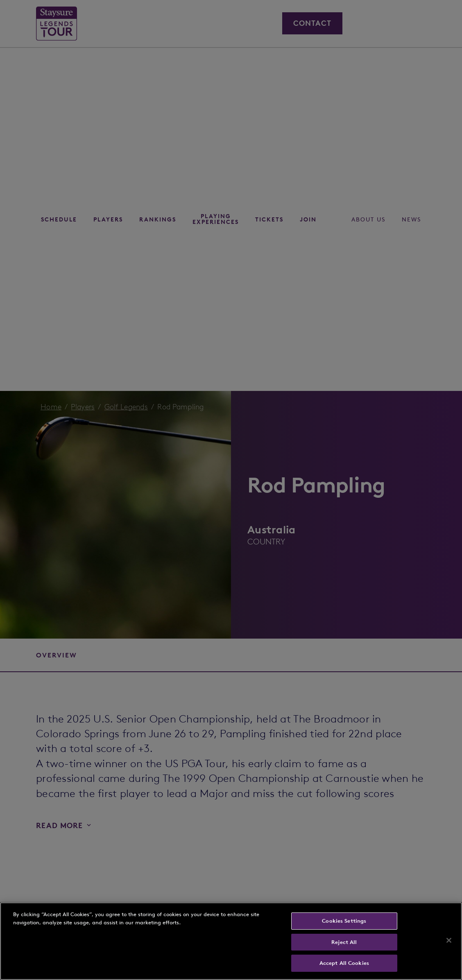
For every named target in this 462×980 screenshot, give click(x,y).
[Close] (449, 940)
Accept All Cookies (344, 963)
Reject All (344, 942)
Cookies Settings (344, 921)
